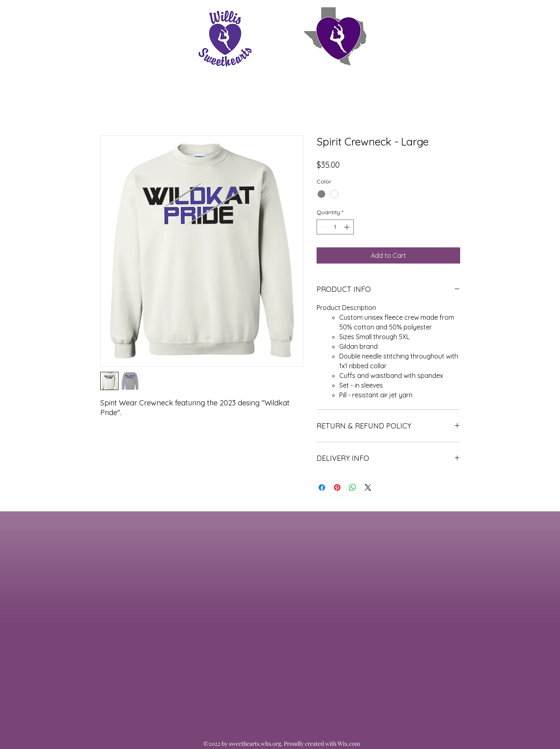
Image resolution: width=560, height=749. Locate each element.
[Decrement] (323, 227)
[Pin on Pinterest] (337, 487)
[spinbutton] (335, 227)
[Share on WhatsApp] (353, 487)
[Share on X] (368, 487)
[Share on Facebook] (322, 487)
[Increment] (348, 227)
